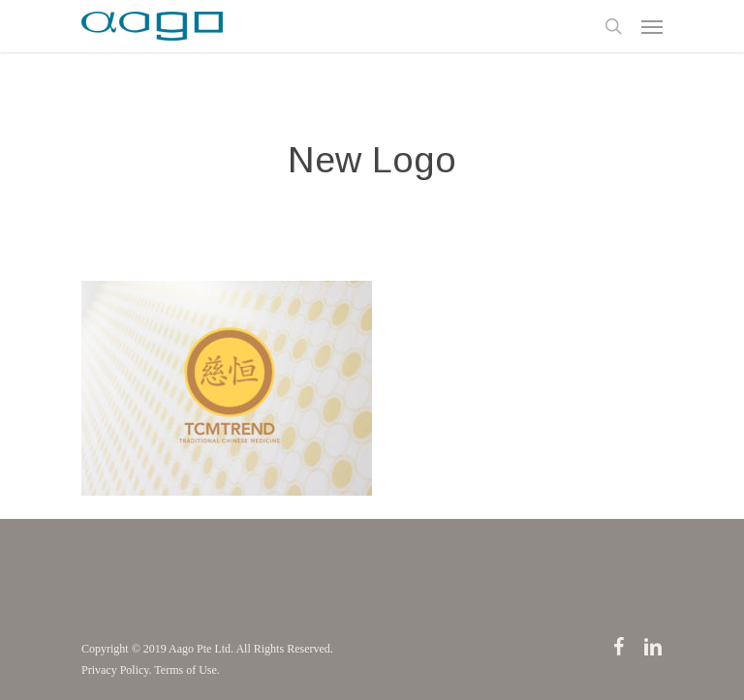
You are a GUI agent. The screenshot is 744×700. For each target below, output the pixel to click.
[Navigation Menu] (652, 26)
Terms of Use (185, 670)
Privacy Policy (115, 670)
